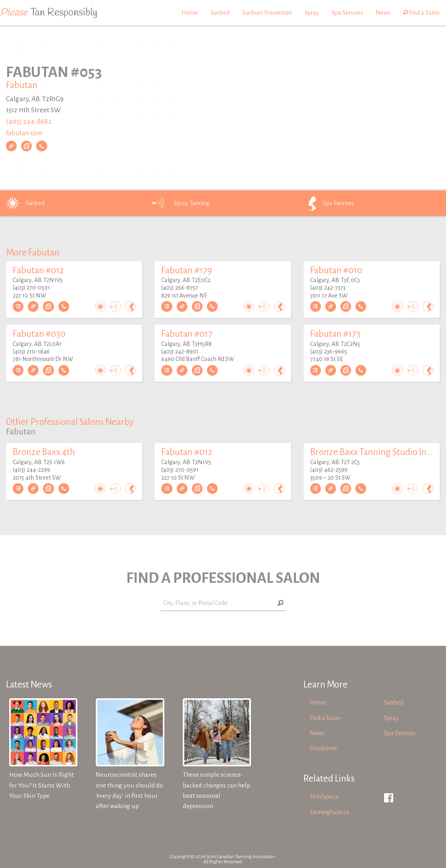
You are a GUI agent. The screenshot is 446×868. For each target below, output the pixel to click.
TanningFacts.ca (329, 812)
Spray (312, 13)
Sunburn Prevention (267, 13)
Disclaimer (323, 748)
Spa (327, 203)
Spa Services (347, 13)
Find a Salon (421, 13)
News (383, 13)
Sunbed (220, 13)
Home (190, 13)
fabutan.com (24, 133)
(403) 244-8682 (29, 122)
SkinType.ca (324, 797)
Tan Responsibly (49, 13)
